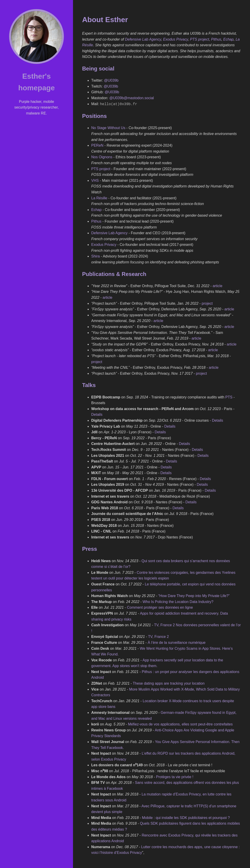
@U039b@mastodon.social (132, 98)
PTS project (200, 39)
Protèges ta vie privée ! (175, 776)
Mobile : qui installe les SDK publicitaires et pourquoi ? (186, 817)
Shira (95, 256)
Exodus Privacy (176, 39)
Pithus (216, 39)
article (217, 285)
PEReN (97, 145)
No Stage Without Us (108, 127)
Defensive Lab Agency (143, 39)
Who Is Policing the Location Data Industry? (178, 601)
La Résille (99, 198)
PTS (229, 397)
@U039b (111, 80)
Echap (228, 39)
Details (97, 414)
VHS (95, 180)
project (207, 303)
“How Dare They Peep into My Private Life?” (194, 595)
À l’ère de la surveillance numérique (177, 642)
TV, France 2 (158, 636)
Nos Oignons (102, 157)
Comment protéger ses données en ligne (160, 607)
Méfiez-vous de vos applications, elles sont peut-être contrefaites (180, 724)
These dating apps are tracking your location (169, 683)
